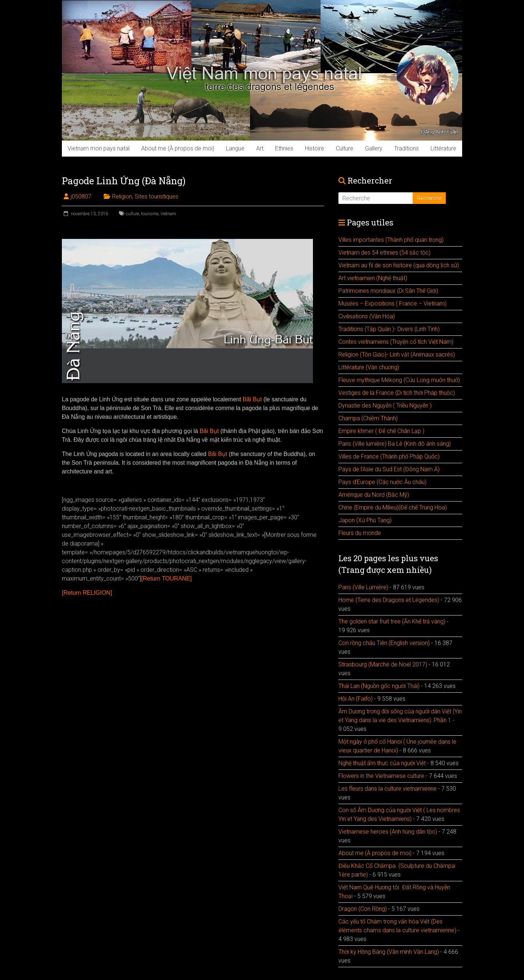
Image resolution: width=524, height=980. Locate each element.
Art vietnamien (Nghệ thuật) (373, 278)
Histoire (315, 148)
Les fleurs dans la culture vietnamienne (388, 789)
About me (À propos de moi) (178, 148)
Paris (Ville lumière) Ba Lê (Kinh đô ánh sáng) (395, 444)
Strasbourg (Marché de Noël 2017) (383, 664)
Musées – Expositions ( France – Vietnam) (392, 304)
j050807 (81, 196)
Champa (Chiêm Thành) (368, 418)
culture (132, 214)
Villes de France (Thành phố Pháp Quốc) (389, 456)
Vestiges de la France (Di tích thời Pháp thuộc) (397, 393)
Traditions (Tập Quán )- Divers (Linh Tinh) (389, 329)
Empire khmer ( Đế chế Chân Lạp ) (381, 431)
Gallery (374, 148)
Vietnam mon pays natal (99, 148)
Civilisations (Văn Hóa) (367, 316)
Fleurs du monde (360, 533)
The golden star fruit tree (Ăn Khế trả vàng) (392, 621)
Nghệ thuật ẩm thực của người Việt (382, 763)
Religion (122, 196)
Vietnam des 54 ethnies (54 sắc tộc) (384, 253)
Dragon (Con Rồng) (363, 909)
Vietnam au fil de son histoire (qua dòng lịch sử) (399, 265)
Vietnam (168, 214)
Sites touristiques (156, 196)
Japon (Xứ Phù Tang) (365, 520)
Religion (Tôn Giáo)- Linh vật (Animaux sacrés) (397, 355)
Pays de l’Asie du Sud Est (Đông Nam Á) (389, 469)
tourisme (150, 214)
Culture (345, 148)
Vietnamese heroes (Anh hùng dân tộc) (388, 832)
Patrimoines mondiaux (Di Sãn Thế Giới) (388, 291)
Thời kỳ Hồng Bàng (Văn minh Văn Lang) (389, 952)
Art (260, 148)
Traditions (406, 148)
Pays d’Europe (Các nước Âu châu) (382, 482)
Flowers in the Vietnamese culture (381, 776)
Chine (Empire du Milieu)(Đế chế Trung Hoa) (393, 507)
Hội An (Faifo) (356, 699)
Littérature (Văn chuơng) (369, 367)
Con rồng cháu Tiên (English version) (384, 643)
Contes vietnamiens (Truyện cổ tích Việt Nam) (396, 342)
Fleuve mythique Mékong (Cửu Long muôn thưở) (399, 380)
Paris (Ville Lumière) (363, 587)
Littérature (443, 148)
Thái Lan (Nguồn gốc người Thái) (379, 686)
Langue (235, 148)
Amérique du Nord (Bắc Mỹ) (374, 495)
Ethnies (284, 148)
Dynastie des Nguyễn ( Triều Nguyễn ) (385, 406)
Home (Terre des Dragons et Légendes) (389, 600)
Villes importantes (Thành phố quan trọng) (391, 240)
